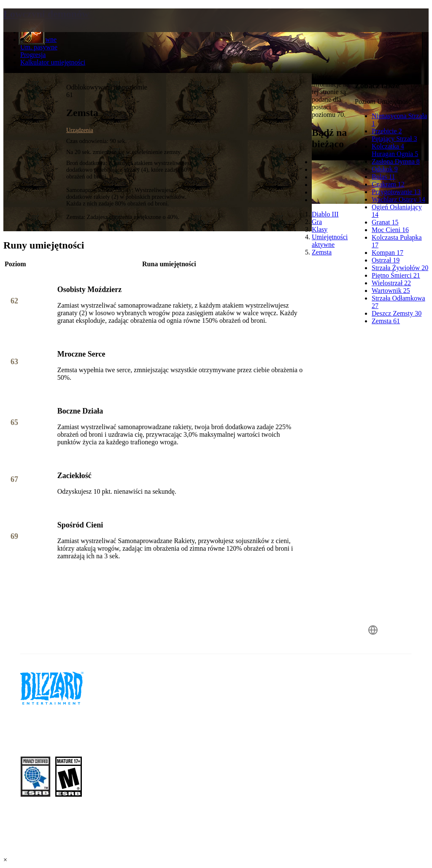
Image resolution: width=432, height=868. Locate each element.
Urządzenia (80, 130)
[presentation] (35, 30)
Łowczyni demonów (46, 14)
